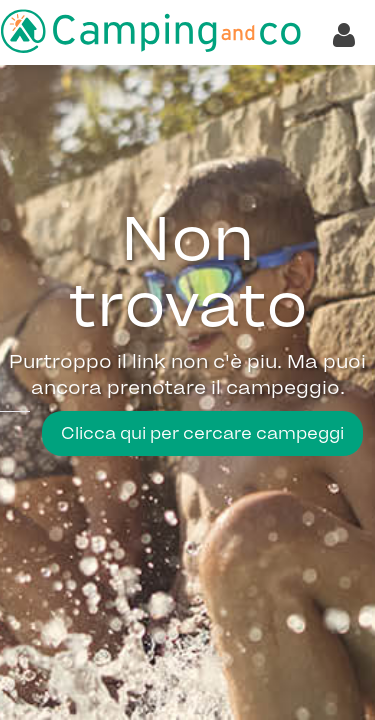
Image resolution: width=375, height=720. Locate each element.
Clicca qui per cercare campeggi (202, 433)
